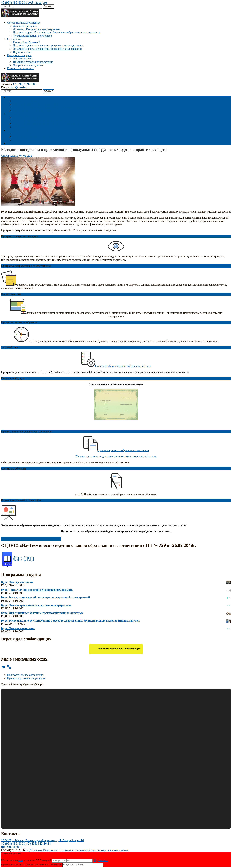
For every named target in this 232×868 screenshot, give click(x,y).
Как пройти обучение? (26, 42)
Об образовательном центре (24, 23)
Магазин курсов (23, 59)
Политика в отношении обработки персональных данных (94, 850)
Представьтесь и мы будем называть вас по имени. (31, 865)
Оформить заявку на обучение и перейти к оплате (31, 539)
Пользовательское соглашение (25, 675)
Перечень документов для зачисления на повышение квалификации (116, 457)
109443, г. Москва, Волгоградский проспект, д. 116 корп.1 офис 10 (43, 840)
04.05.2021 (26, 156)
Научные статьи (23, 52)
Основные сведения (25, 26)
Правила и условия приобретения (33, 62)
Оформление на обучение (28, 65)
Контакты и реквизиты (21, 68)
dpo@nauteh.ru (36, 3)
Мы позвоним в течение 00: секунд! (26, 861)
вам (21, 861)
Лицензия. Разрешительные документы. (37, 29)
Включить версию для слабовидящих (116, 649)
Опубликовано (10, 156)
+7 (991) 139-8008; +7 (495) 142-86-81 (26, 844)
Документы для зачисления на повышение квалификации (47, 49)
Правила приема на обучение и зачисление (123, 450)
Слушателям (15, 39)
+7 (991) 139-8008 (13, 3)
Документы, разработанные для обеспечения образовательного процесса (57, 33)
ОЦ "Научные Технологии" (42, 850)
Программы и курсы (19, 55)
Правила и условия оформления (26, 678)
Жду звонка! (101, 861)
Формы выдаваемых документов (32, 36)
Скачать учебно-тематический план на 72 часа (116, 366)
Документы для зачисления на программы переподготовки (48, 46)
